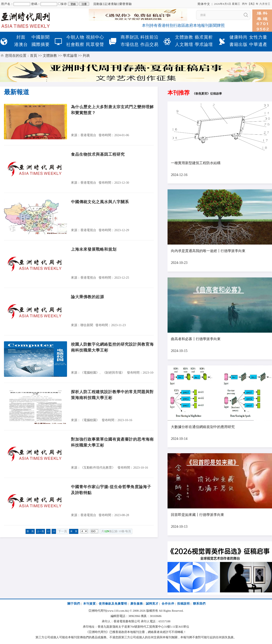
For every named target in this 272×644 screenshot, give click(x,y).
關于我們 (74, 604)
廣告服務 (137, 604)
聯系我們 (199, 604)
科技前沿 (149, 37)
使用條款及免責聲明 (113, 604)
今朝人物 (75, 37)
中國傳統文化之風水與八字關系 (100, 202)
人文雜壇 (184, 44)
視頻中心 (95, 37)
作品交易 (149, 44)
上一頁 (40, 531)
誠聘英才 (152, 604)
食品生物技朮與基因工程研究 (98, 154)
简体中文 (204, 4)
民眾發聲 (95, 44)
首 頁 (30, 531)
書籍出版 (238, 44)
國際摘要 (41, 44)
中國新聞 (41, 37)
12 (48, 531)
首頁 (34, 56)
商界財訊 (130, 37)
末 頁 (74, 531)
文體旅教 (184, 37)
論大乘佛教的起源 (88, 297)
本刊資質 (89, 604)
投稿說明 (184, 604)
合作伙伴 (168, 604)
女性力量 (258, 37)
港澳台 (21, 44)
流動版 (98, 4)
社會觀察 (75, 44)
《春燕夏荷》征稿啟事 (207, 94)
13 (54, 531)
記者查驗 (111, 4)
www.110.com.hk (118, 611)
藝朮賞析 (204, 37)
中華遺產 (258, 44)
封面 (21, 37)
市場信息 (130, 44)
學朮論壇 (204, 44)
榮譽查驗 (126, 4)
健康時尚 (238, 37)
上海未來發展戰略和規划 (94, 249)
